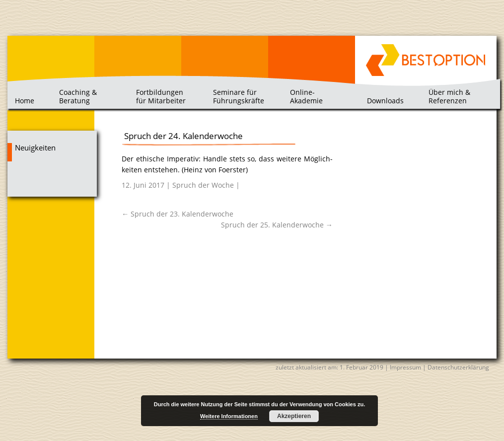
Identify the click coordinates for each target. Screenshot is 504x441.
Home (25, 101)
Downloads (385, 101)
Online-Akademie (306, 96)
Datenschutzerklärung (458, 367)
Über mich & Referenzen (449, 96)
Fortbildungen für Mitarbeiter (161, 96)
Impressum (405, 367)
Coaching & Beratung (78, 96)
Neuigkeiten (35, 148)
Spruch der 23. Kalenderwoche (178, 214)
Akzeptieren (294, 416)
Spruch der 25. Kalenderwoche (277, 225)
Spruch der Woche (203, 185)
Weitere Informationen (229, 416)
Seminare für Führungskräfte (239, 96)
